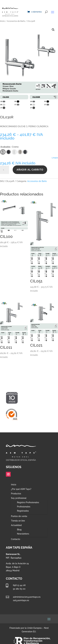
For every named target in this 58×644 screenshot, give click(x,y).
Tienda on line (18, 521)
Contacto (16, 539)
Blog (19, 530)
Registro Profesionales (28, 502)
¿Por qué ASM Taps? (21, 489)
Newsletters (23, 534)
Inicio (2, 21)
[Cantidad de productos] (5, 170)
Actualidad (16, 525)
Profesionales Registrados (24, 509)
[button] (53, 30)
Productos (16, 494)
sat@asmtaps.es (21, 600)
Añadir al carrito (30, 170)
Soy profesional (19, 498)
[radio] (25, 152)
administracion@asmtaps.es (27, 597)
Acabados (5, 147)
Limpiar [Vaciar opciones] (55, 158)
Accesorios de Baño (16, 21)
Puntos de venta (19, 516)
